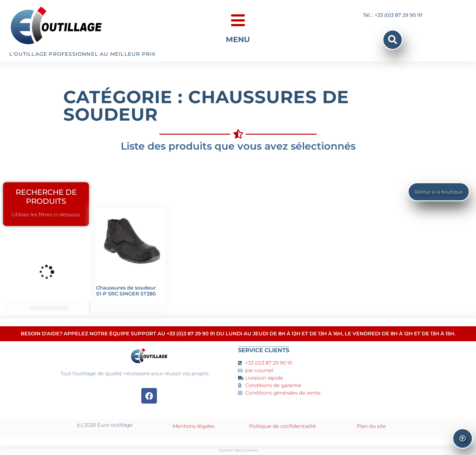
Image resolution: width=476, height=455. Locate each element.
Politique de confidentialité (283, 426)
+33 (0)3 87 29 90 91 (269, 363)
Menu (238, 39)
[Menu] (238, 20)
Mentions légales (194, 426)
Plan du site (371, 426)
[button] (393, 40)
